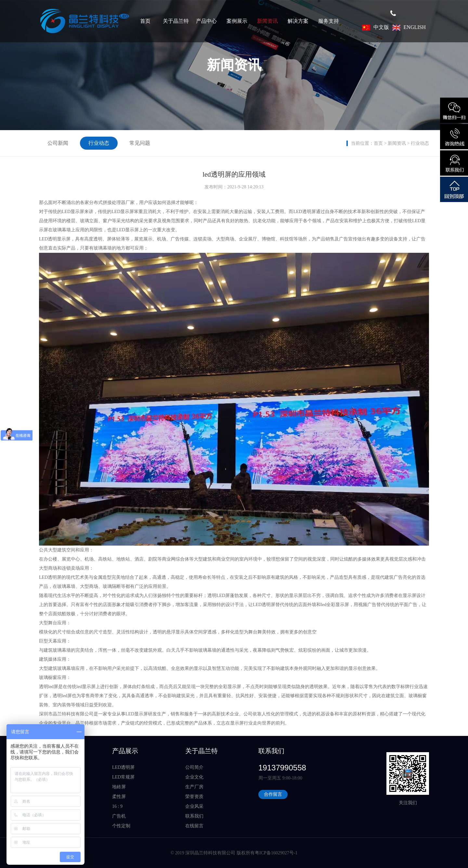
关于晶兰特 (176, 21)
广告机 (119, 816)
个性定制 (121, 826)
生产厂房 (194, 787)
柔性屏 (119, 797)
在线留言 (194, 826)
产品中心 (206, 21)
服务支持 (329, 21)
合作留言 (273, 794)
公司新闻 (58, 143)
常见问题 (140, 143)
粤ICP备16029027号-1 (276, 853)
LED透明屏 (123, 767)
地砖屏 (119, 787)
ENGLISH (409, 27)
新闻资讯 (267, 21)
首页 (145, 21)
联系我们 (194, 816)
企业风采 (194, 806)
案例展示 (237, 21)
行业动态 (420, 143)
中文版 (376, 27)
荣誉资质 (194, 797)
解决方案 (298, 21)
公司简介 (194, 767)
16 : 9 (117, 806)
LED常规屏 (123, 777)
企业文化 (194, 777)
